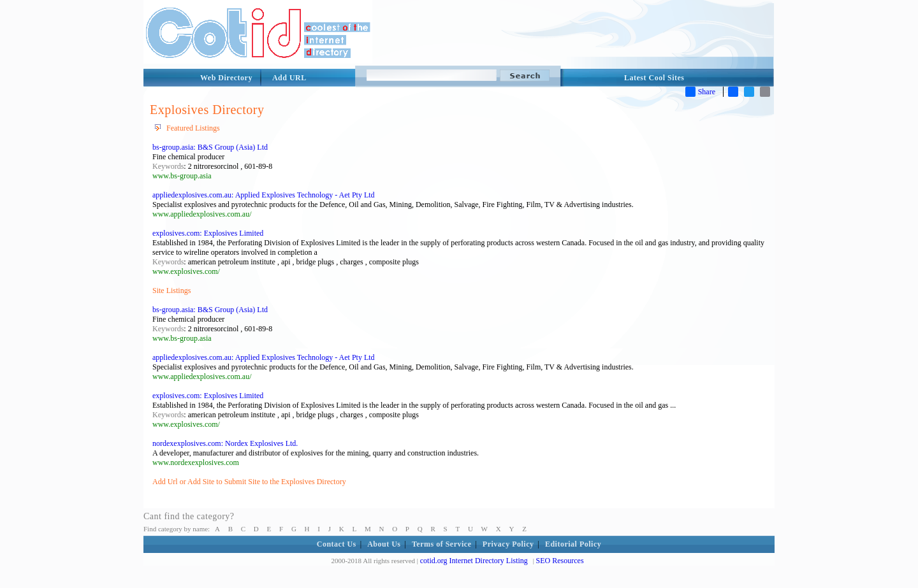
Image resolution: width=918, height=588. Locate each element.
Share (700, 92)
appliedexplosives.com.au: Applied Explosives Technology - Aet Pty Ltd (264, 195)
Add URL (289, 78)
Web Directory (226, 78)
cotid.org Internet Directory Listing (474, 561)
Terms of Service (442, 544)
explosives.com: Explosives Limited (208, 233)
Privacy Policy (508, 544)
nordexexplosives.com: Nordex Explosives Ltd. (225, 443)
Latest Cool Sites (654, 78)
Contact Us (337, 544)
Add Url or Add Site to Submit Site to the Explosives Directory (249, 482)
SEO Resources (560, 561)
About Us (384, 544)
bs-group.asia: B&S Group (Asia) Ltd (210, 147)
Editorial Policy (573, 544)
